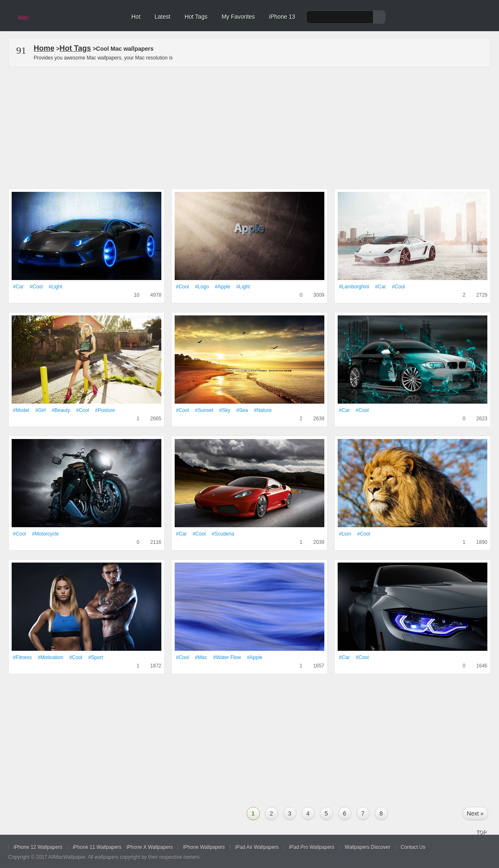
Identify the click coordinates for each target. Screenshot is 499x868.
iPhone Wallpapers (204, 847)
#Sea (242, 410)
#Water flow (227, 657)
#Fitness (22, 657)
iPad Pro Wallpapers (312, 847)
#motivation (51, 657)
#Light (56, 287)
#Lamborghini (354, 287)
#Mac (201, 657)
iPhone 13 (282, 17)
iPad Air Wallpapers (257, 847)
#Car (18, 287)
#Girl (41, 410)
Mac (23, 17)
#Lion (345, 534)
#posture (105, 410)
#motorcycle (46, 534)
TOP (481, 832)
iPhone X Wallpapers (150, 847)
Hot (136, 17)
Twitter (448, 849)
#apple (222, 287)
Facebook (466, 849)
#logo (202, 287)
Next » (475, 813)
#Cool (36, 287)
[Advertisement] (249, 126)
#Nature (263, 410)
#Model (21, 410)
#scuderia (223, 534)
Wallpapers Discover (368, 847)
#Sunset (204, 410)
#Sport (95, 657)
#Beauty (61, 410)
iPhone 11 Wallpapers (97, 847)
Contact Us (413, 847)
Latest (163, 17)
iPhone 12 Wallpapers (38, 847)
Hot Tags (196, 17)
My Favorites (238, 17)
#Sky (225, 410)
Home (44, 48)
